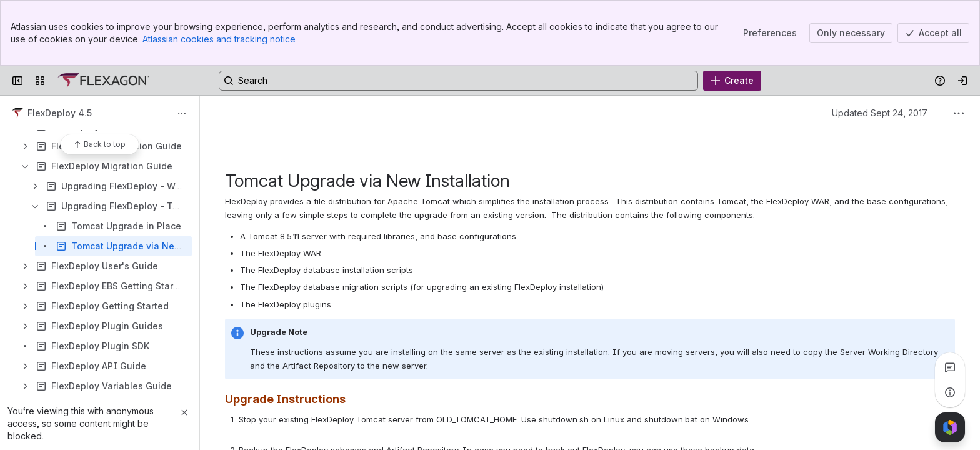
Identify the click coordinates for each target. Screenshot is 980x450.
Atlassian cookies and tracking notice (219, 39)
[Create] (732, 81)
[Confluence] (103, 81)
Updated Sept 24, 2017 (880, 113)
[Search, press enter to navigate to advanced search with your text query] (458, 81)
